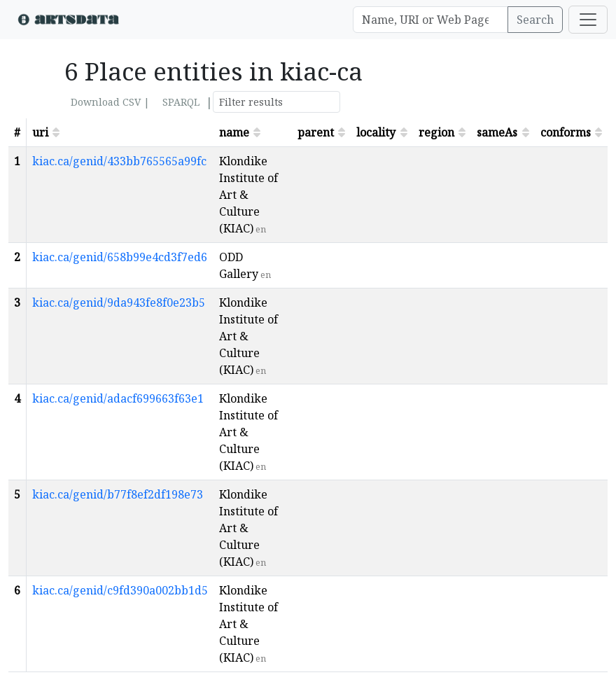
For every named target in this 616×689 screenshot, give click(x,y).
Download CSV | (110, 102)
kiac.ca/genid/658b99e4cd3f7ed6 (120, 257)
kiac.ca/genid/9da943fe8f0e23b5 (119, 302)
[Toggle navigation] (588, 20)
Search (535, 20)
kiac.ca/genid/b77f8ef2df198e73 (118, 494)
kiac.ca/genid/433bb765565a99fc (119, 161)
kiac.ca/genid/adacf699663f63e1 (118, 398)
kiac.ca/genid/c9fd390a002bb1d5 (120, 590)
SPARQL (181, 102)
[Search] (430, 20)
